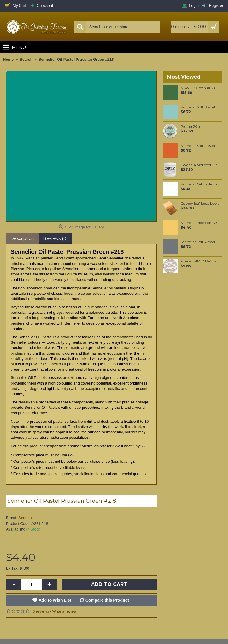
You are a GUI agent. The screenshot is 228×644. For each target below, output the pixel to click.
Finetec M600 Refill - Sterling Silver (200, 261)
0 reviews (41, 611)
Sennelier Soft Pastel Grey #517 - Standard (200, 242)
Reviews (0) (55, 238)
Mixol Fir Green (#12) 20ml (200, 88)
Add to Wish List (55, 600)
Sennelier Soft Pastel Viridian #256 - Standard (200, 107)
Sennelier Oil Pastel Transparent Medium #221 (200, 184)
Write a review (64, 611)
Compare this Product (107, 600)
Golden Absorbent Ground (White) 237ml (200, 165)
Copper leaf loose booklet (200, 204)
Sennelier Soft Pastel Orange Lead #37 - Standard (200, 146)
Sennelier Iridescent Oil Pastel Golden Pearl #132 (200, 223)
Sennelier (27, 518)
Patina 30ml (191, 126)
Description (22, 238)
